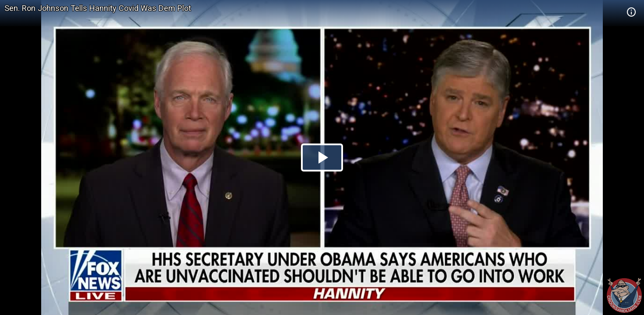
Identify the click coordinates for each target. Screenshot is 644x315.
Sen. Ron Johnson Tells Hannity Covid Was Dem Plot (98, 8)
